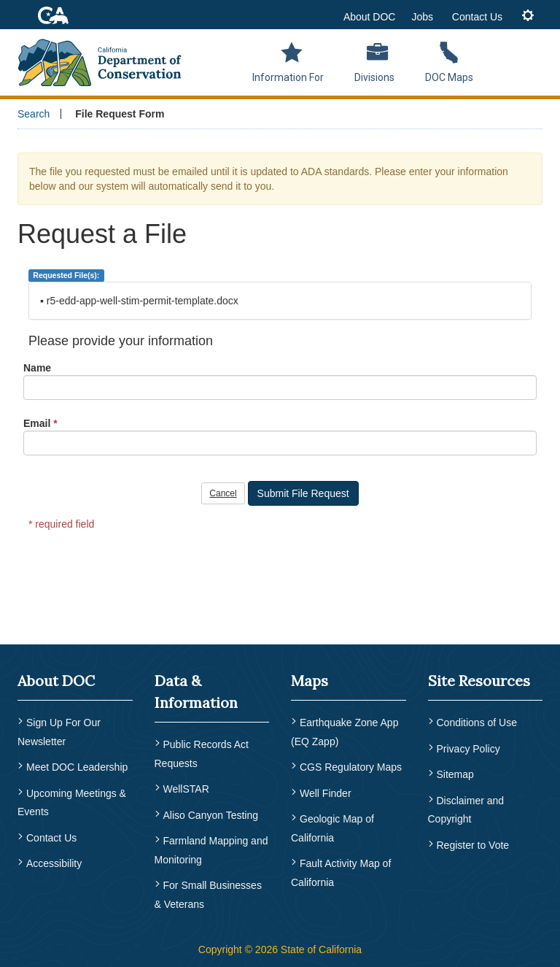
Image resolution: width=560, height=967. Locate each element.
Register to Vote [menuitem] (473, 842)
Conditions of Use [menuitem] (477, 723)
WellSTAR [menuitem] (186, 789)
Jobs (422, 17)
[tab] (528, 16)
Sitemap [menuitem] (455, 774)
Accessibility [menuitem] (54, 861)
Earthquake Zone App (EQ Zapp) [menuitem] (345, 732)
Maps (310, 681)
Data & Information (196, 691)
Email (37, 423)
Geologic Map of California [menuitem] (332, 827)
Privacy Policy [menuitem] (468, 748)
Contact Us (477, 17)
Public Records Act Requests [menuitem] (202, 754)
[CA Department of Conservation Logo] (106, 60)
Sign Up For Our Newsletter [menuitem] (59, 732)
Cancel (223, 493)
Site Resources (479, 681)
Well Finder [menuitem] (326, 792)
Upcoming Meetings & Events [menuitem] (72, 801)
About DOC (370, 17)
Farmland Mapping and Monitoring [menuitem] (211, 849)
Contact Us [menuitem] (51, 836)
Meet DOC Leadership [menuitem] (77, 767)
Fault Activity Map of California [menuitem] (341, 871)
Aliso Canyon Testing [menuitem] (211, 814)
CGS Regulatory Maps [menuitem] (351, 767)
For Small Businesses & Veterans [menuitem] (208, 893)
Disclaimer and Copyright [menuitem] (466, 808)
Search (34, 114)
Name (37, 368)
